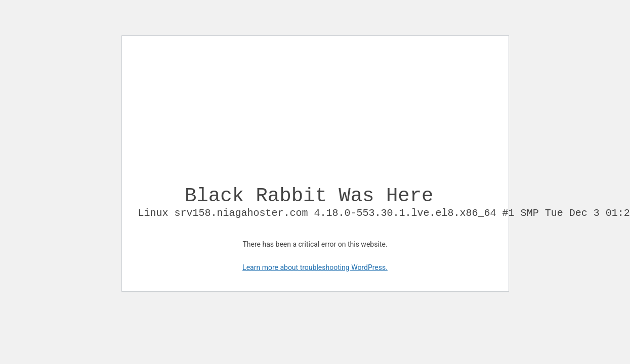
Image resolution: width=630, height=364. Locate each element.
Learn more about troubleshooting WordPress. (315, 276)
